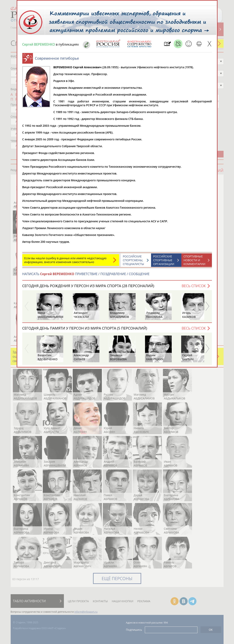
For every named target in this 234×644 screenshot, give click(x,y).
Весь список (194, 288)
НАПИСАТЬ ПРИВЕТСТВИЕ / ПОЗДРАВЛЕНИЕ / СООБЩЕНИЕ (86, 276)
